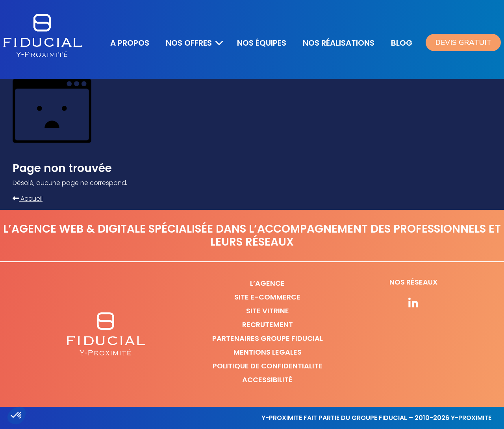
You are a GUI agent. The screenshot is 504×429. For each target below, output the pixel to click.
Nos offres (189, 43)
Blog (402, 43)
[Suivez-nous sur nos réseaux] (413, 304)
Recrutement (268, 325)
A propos (130, 43)
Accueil (28, 199)
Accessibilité (267, 380)
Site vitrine (268, 311)
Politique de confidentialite (268, 366)
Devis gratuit (463, 43)
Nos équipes (262, 43)
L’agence (267, 283)
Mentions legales (268, 352)
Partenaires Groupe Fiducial (268, 338)
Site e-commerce (267, 297)
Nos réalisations (339, 43)
